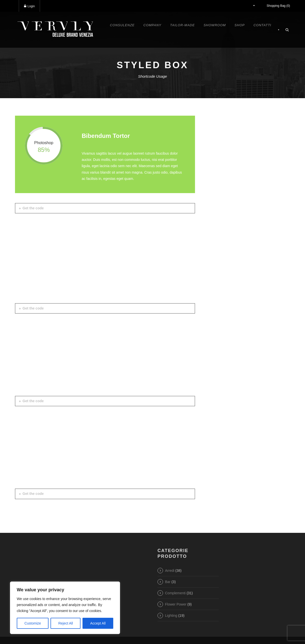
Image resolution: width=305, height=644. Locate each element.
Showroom (215, 25)
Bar (168, 582)
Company (152, 25)
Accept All (98, 623)
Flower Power (176, 604)
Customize (33, 623)
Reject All (65, 623)
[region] (65, 608)
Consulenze (122, 25)
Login (29, 6)
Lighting (171, 616)
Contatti (262, 25)
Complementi (175, 593)
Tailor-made (182, 25)
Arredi (170, 571)
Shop (240, 25)
